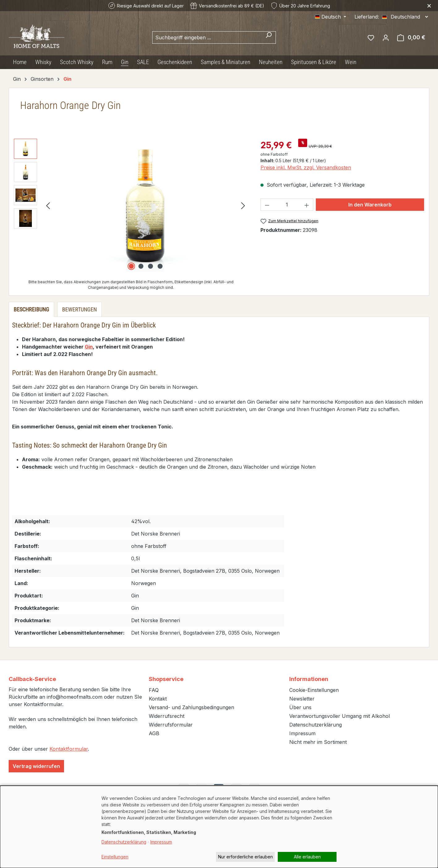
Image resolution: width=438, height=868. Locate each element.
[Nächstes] (243, 205)
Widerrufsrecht (167, 716)
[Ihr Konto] (386, 37)
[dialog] (219, 827)
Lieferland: (367, 17)
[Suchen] (269, 37)
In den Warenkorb (370, 205)
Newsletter (302, 699)
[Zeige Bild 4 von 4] (160, 266)
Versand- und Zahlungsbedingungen (191, 707)
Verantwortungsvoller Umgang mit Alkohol (339, 716)
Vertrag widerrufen (36, 766)
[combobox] (207, 37)
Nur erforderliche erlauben (245, 857)
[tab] (31, 309)
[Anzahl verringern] (267, 205)
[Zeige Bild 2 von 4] (141, 266)
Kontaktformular (69, 749)
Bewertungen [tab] (79, 309)
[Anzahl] (287, 205)
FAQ (154, 690)
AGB (154, 733)
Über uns (300, 707)
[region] (131, 205)
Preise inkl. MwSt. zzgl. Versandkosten (306, 167)
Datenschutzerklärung (316, 725)
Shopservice (166, 679)
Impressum (302, 733)
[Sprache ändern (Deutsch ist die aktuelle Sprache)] (331, 17)
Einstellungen (115, 857)
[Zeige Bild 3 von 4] (150, 266)
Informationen (309, 679)
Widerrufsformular (171, 725)
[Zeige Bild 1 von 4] (131, 266)
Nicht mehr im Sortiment (318, 742)
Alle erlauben (307, 857)
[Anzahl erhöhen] (307, 205)
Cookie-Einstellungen (314, 690)
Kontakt (158, 699)
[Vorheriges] (48, 205)
